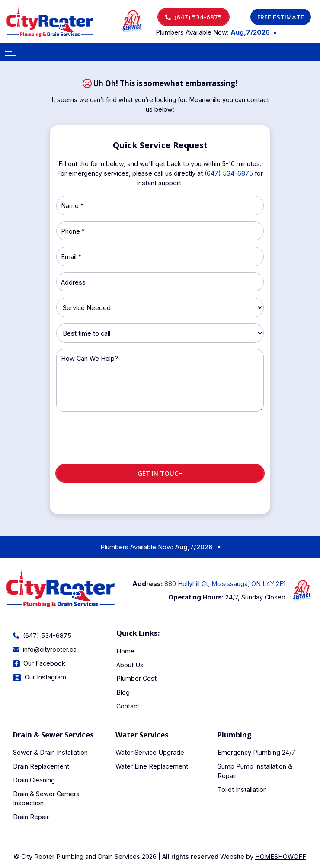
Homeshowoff (281, 857)
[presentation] (160, 442)
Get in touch (160, 473)
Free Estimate (281, 17)
